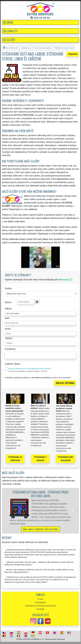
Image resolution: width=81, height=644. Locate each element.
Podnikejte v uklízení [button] (40, 459)
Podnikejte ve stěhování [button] (15, 459)
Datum (8, 302)
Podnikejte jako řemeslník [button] (66, 459)
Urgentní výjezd (12, 364)
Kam (7, 318)
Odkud (8, 309)
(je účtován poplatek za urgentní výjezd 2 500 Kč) (28, 371)
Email (8, 329)
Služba (8, 288)
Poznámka (10, 349)
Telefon (9, 338)
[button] (40, 22)
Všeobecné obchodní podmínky (40, 606)
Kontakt (40, 609)
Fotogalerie (40, 602)
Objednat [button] (73, 54)
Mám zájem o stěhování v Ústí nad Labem (41, 529)
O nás (40, 599)
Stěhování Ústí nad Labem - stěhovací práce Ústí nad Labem (41, 494)
